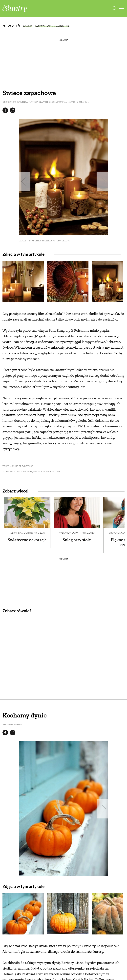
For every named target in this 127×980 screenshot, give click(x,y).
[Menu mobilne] (121, 8)
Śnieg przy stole (77, 540)
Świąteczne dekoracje (27, 540)
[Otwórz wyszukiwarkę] (114, 8)
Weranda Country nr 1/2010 (27, 533)
